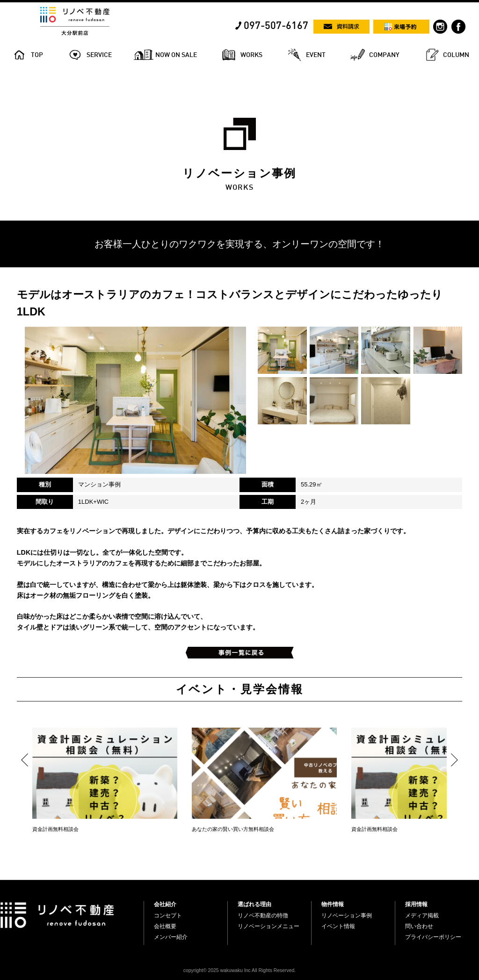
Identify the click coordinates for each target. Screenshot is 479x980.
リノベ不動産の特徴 (263, 916)
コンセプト (168, 916)
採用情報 (416, 904)
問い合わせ (419, 926)
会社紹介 (165, 904)
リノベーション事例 (347, 916)
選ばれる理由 (254, 904)
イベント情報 (338, 926)
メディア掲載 (422, 916)
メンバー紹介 (171, 937)
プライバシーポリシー (433, 937)
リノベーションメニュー (269, 926)
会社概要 (165, 926)
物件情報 (333, 904)
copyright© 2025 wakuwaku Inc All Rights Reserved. (239, 970)
